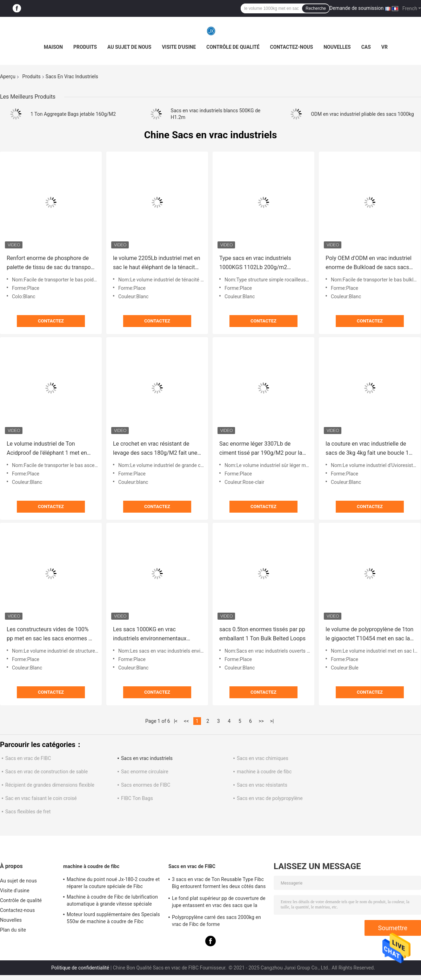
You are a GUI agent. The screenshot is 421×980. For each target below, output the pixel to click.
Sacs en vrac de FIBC (28, 758)
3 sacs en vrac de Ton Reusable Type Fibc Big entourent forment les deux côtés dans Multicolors (219, 884)
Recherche (316, 8)
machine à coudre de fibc (264, 772)
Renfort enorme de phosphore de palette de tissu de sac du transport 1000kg (51, 263)
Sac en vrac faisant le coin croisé (41, 798)
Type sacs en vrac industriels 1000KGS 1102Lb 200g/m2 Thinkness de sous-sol (255, 263)
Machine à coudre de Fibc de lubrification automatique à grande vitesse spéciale (112, 900)
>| (272, 721)
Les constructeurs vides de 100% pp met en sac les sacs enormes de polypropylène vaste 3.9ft (51, 635)
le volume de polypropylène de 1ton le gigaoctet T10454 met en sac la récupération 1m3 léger (369, 635)
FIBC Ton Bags (137, 798)
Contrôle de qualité (233, 47)
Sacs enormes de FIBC (146, 785)
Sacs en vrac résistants (262, 785)
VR (385, 47)
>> (261, 721)
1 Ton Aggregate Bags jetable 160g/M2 (73, 114)
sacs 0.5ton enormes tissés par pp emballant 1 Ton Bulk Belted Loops (262, 634)
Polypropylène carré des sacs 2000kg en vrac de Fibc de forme (216, 921)
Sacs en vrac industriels (147, 758)
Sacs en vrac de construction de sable (46, 772)
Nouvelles (337, 47)
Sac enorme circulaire (145, 772)
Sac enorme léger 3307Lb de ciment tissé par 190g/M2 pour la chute (261, 449)
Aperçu (8, 76)
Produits (85, 47)
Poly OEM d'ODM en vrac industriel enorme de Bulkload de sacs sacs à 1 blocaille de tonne (370, 263)
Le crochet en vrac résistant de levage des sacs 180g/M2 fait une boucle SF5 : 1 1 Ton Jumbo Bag (155, 449)
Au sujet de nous (129, 47)
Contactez (51, 321)
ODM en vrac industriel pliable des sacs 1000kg (362, 114)
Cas (366, 47)
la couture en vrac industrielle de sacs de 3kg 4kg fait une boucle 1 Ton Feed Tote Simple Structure (367, 449)
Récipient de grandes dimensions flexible (50, 785)
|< (176, 721)
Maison (53, 47)
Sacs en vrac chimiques (263, 758)
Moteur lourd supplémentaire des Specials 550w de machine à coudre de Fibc (113, 918)
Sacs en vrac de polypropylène (270, 798)
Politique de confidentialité (80, 968)
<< (186, 721)
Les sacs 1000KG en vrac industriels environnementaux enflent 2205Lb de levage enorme (154, 635)
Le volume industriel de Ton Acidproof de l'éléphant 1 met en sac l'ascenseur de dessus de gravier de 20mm (47, 449)
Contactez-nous (292, 47)
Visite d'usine (179, 47)
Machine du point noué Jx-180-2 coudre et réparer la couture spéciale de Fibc (113, 883)
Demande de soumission (356, 8)
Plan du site (13, 930)
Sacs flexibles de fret (28, 812)
